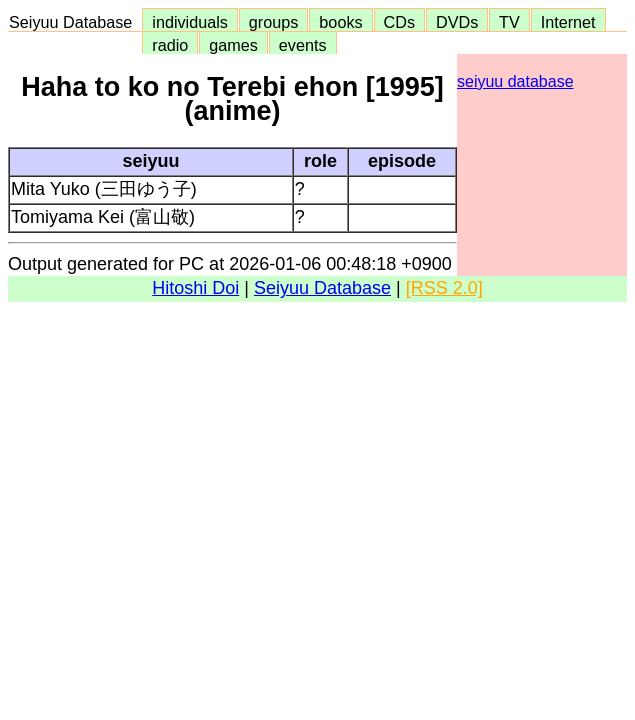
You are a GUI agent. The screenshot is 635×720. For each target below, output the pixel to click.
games (233, 45)
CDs (399, 22)
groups (274, 22)
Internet (568, 22)
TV (509, 22)
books (340, 22)
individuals (190, 22)
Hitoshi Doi (195, 288)
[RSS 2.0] (444, 288)
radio (170, 45)
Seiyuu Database (75, 22)
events (303, 45)
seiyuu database (515, 81)
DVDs (457, 22)
